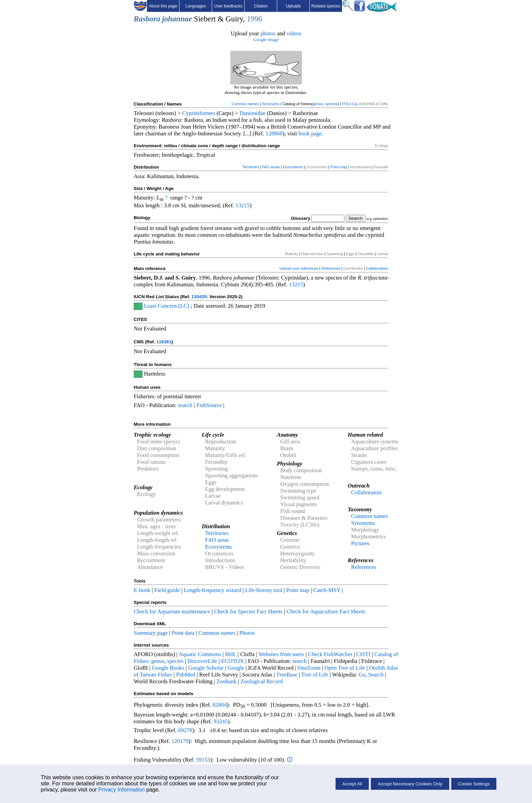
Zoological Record (262, 681)
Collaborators (377, 268)
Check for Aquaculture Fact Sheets (326, 611)
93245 (221, 721)
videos (294, 33)
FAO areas (271, 167)
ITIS (345, 104)
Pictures (360, 543)
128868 (274, 133)
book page (310, 133)
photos (268, 33)
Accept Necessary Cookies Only (410, 784)
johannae (177, 19)
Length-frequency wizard (213, 590)
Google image (266, 40)
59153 (203, 760)
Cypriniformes (199, 113)
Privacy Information (122, 790)
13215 (243, 205)
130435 (199, 297)
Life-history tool (264, 590)
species (331, 104)
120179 (180, 741)
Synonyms (271, 104)
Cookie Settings (474, 784)
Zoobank (226, 681)
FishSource (209, 405)
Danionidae (253, 113)
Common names (245, 104)
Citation (261, 6)
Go (362, 675)
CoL (355, 104)
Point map (339, 167)
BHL (231, 654)
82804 (220, 705)
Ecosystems (293, 167)
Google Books (168, 668)
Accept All (352, 784)
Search (376, 675)
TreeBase (287, 675)
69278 (185, 730)
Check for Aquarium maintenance (172, 611)
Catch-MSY (327, 590)
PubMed (186, 675)
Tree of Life (315, 675)
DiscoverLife (202, 661)
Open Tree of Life (345, 668)
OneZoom (309, 668)
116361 (164, 342)
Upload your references (299, 268)
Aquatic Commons (200, 654)
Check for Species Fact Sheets (248, 611)
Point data (183, 633)
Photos (247, 633)
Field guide (167, 590)
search (185, 405)
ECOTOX (233, 661)
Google (236, 668)
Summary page (151, 633)
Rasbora (147, 19)
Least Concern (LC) (166, 306)
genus (318, 104)
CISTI (363, 654)
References (331, 268)
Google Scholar (206, 668)
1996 (254, 19)
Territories (251, 167)
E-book (142, 590)
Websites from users (281, 654)
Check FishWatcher (330, 654)
